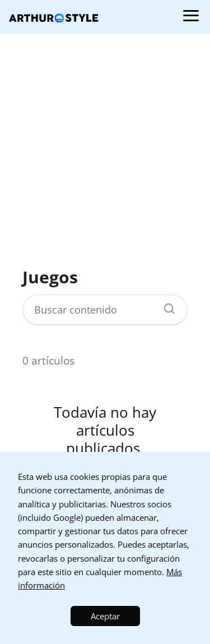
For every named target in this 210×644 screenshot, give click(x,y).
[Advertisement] (105, 150)
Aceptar (105, 616)
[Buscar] (165, 306)
